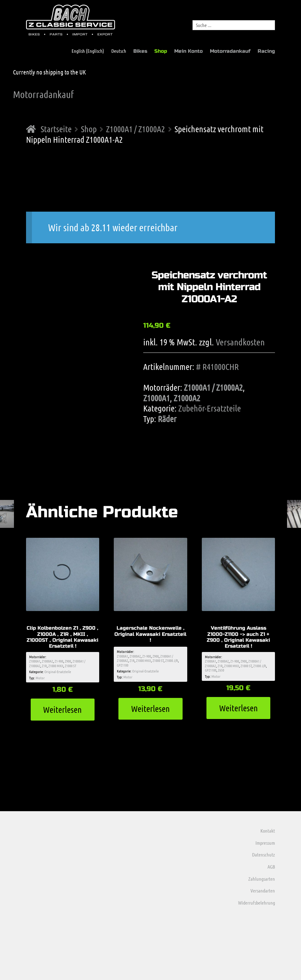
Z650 (221, 670)
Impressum (265, 843)
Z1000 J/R (172, 660)
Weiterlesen (62, 709)
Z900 (68, 661)
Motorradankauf (230, 51)
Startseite (56, 129)
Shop (161, 51)
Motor (40, 678)
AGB (271, 867)
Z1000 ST (71, 666)
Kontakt (268, 831)
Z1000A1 (157, 398)
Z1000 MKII (56, 666)
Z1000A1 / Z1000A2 (135, 129)
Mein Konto (188, 51)
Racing (266, 51)
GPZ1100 (123, 665)
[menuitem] (85, 51)
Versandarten (263, 890)
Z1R (44, 666)
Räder (167, 419)
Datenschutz (263, 854)
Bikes (140, 51)
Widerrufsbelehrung (257, 903)
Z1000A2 (187, 398)
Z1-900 (59, 661)
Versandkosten (240, 342)
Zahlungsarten (262, 879)
